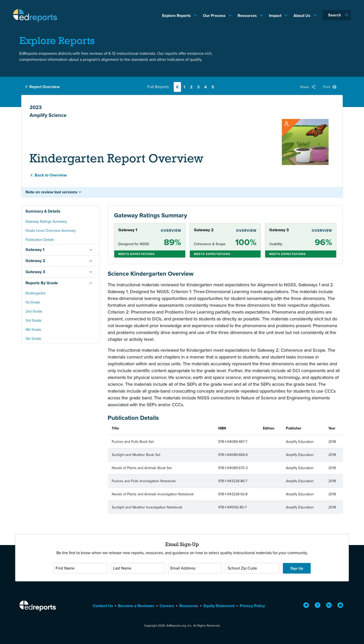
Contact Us (103, 606)
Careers (167, 606)
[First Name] (80, 568)
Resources (248, 16)
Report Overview (44, 87)
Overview (171, 230)
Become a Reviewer (136, 606)
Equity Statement (219, 606)
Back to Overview (51, 175)
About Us (302, 16)
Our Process (215, 16)
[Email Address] (195, 568)
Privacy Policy (252, 606)
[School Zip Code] (252, 568)
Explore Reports (177, 16)
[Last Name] (138, 568)
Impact (276, 16)
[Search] (337, 15)
